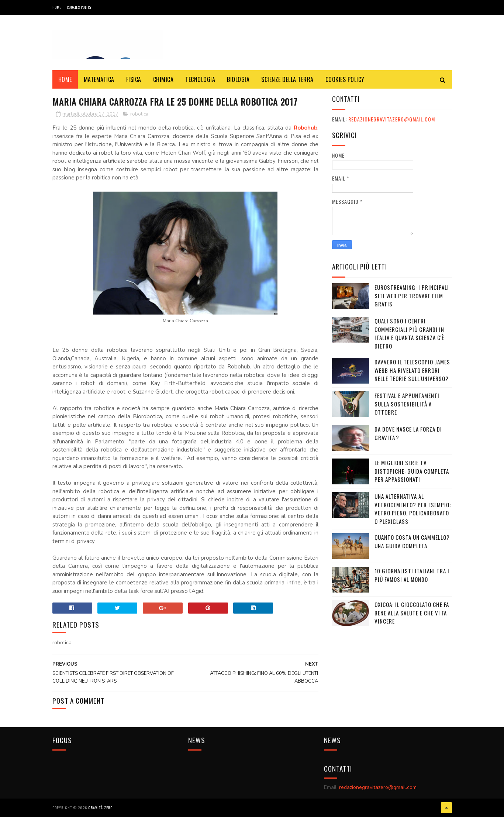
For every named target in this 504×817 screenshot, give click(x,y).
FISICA (134, 79)
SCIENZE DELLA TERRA (287, 79)
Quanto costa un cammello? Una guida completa (412, 541)
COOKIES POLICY (79, 7)
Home (57, 7)
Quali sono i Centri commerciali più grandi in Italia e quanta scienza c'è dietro (409, 333)
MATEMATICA (99, 79)
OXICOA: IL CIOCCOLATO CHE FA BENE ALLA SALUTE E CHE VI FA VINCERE (412, 613)
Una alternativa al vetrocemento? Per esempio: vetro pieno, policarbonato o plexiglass (413, 509)
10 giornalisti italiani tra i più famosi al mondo (412, 575)
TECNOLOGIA (200, 79)
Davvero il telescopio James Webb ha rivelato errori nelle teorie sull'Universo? (412, 370)
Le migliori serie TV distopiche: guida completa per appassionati (412, 471)
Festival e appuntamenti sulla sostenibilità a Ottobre (407, 404)
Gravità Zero (100, 808)
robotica (139, 114)
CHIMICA (163, 79)
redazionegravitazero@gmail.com (392, 119)
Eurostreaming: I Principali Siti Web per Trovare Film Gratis (412, 296)
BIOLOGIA (238, 79)
